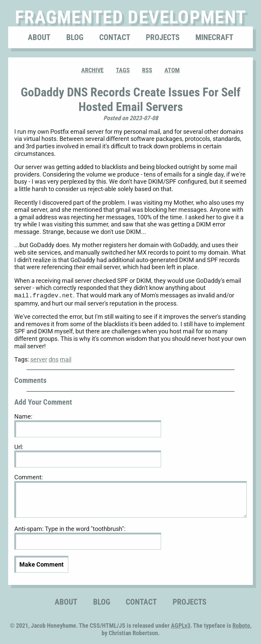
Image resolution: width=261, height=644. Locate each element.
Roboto (241, 625)
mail (66, 359)
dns (54, 359)
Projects (163, 37)
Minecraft (214, 37)
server (39, 359)
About (39, 37)
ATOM (172, 70)
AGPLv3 (181, 625)
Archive (92, 70)
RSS (147, 70)
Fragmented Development (131, 17)
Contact (115, 37)
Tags (123, 70)
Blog (75, 37)
